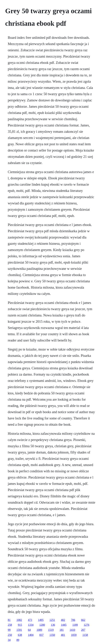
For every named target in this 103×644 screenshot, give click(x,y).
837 (42, 635)
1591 (19, 630)
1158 (85, 635)
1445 (64, 625)
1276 (86, 625)
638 (20, 635)
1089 (39, 630)
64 (29, 630)
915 (20, 625)
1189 (75, 625)
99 (9, 630)
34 (9, 640)
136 (53, 625)
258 (10, 625)
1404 (31, 635)
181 (62, 630)
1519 (51, 630)
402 (63, 620)
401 (63, 635)
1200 (42, 625)
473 (30, 620)
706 (73, 620)
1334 (31, 625)
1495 (41, 620)
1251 (52, 620)
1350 (52, 635)
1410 (72, 630)
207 (83, 630)
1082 (19, 620)
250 (10, 635)
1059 (74, 635)
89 (18, 640)
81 (9, 620)
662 (83, 620)
